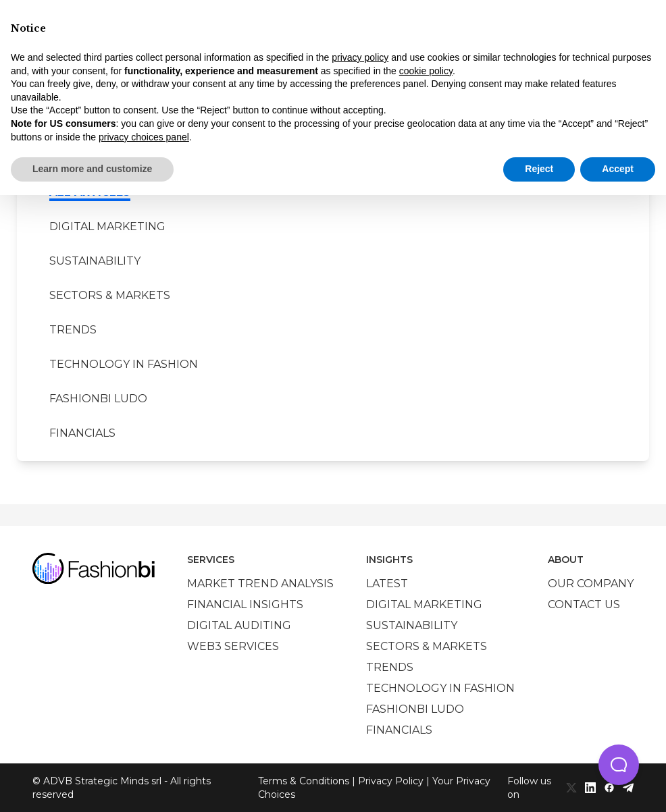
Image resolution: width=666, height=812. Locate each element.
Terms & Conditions (304, 781)
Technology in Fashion (124, 364)
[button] (619, 765)
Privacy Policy (391, 781)
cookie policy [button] (426, 71)
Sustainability (95, 261)
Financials (82, 433)
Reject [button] (539, 169)
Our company (591, 584)
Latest (387, 584)
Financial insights (245, 604)
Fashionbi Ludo (98, 399)
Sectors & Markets (110, 295)
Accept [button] (618, 169)
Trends (73, 330)
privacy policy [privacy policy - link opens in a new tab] (360, 57)
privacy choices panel (144, 137)
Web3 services (233, 646)
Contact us (584, 604)
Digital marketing (107, 226)
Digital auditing (239, 625)
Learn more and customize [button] (92, 169)
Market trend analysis (260, 584)
